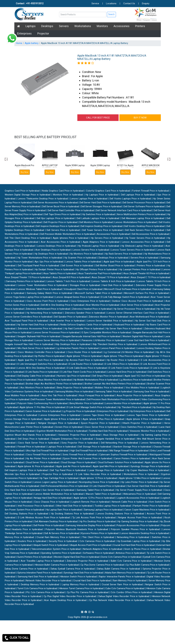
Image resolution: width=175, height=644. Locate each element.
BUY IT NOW (140, 118)
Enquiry (146, 3)
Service (95, 3)
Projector (43, 33)
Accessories (122, 26)
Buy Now (24, 172)
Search (111, 14)
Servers (64, 26)
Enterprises (24, 33)
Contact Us (129, 3)
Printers (140, 26)
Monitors (102, 26)
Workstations (83, 26)
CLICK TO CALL (16, 638)
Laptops (31, 26)
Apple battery (32, 43)
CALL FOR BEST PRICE (98, 118)
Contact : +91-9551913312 (30, 3)
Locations (111, 3)
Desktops (47, 26)
